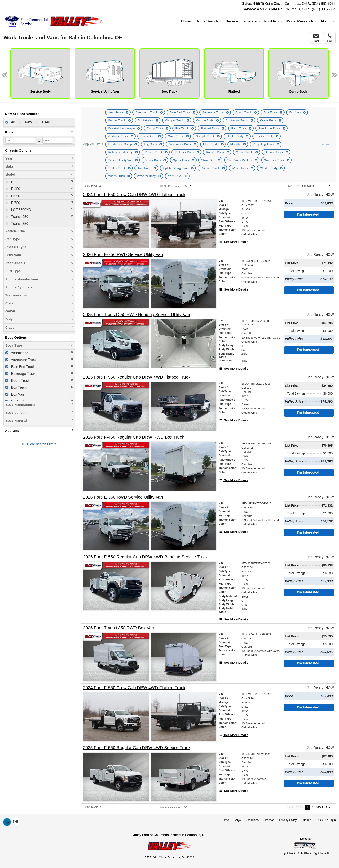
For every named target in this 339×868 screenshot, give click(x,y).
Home (186, 21)
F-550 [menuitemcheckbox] (15, 196)
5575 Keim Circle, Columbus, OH (282, 4)
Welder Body (269, 168)
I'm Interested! (309, 214)
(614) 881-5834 (324, 9)
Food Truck (239, 128)
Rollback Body (185, 152)
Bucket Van (146, 120)
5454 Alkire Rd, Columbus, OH (284, 9)
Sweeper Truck (275, 160)
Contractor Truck (237, 120)
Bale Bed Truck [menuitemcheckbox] (22, 367)
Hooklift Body (265, 136)
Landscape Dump (120, 144)
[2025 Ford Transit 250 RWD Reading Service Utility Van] (137, 315)
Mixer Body (211, 144)
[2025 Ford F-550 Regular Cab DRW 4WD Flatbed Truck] (137, 377)
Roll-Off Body (215, 152)
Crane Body (269, 120)
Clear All (326, 144)
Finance (252, 21)
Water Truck (240, 168)
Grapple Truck (206, 136)
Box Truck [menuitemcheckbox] (18, 388)
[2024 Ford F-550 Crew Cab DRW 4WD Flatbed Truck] (134, 195)
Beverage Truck (213, 112)
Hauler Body (235, 136)
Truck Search (209, 21)
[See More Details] (233, 242)
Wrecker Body (147, 176)
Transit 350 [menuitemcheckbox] (19, 224)
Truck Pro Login (326, 820)
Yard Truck (176, 176)
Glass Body (148, 136)
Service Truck (274, 152)
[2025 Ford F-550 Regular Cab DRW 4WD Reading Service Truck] (145, 557)
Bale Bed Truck (180, 112)
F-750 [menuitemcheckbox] (15, 203)
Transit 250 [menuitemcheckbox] (19, 217)
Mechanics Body (180, 144)
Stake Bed (209, 160)
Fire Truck (182, 128)
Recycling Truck (264, 144)
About (328, 21)
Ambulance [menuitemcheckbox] (19, 353)
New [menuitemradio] (28, 122)
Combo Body (205, 120)
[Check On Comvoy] (15, 822)
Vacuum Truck (211, 168)
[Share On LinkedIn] (7, 822)
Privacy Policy (288, 820)
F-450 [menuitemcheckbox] (15, 189)
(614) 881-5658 (324, 4)
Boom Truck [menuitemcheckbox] (20, 381)
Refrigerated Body (121, 152)
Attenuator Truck (147, 112)
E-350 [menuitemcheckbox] (15, 182)
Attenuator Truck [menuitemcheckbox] (23, 360)
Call (329, 38)
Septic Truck (245, 152)
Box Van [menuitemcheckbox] (17, 394)
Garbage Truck (119, 136)
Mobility (236, 144)
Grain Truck (176, 136)
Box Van (295, 112)
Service (232, 21)
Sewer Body (153, 160)
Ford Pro (273, 21)
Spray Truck (181, 160)
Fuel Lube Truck (270, 128)
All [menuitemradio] (12, 122)
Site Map (269, 820)
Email (316, 38)
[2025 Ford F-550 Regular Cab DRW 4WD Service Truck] (137, 748)
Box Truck (271, 112)
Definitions (252, 820)
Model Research (302, 21)
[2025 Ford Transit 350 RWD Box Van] (118, 628)
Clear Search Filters (39, 444)
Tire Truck (145, 168)
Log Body (151, 144)
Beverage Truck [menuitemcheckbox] (23, 374)
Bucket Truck (117, 120)
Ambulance (116, 112)
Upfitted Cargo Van (176, 168)
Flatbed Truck (210, 128)
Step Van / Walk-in (240, 160)
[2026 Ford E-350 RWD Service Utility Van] (123, 255)
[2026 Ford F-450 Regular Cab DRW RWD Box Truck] (134, 437)
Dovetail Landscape (122, 128)
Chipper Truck (175, 120)
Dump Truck (155, 128)
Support (306, 820)
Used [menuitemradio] (46, 122)
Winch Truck (117, 176)
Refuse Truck (154, 152)
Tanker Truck (117, 168)
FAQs (237, 820)
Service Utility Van (121, 160)
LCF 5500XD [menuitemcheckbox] (21, 210)
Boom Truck (244, 112)
